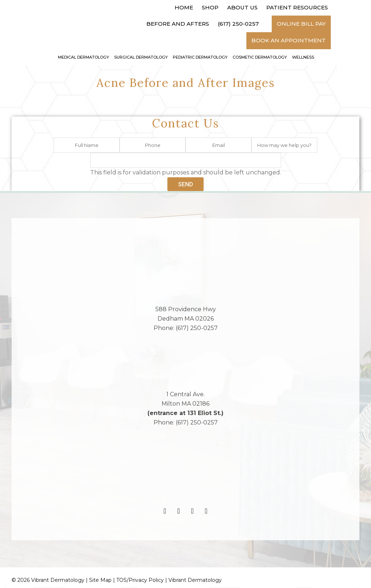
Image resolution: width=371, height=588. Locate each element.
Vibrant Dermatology (195, 580)
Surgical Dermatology (141, 57)
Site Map (100, 580)
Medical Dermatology (84, 57)
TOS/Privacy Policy (140, 580)
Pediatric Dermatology (200, 57)
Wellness (303, 57)
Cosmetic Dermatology (260, 57)
